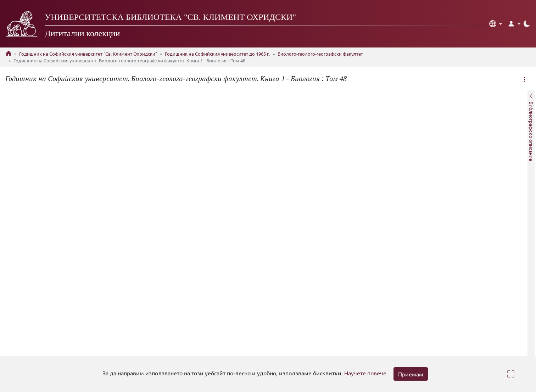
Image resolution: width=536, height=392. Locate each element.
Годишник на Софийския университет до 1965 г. (217, 54)
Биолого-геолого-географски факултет (320, 54)
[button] (496, 24)
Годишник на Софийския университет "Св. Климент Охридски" (88, 54)
